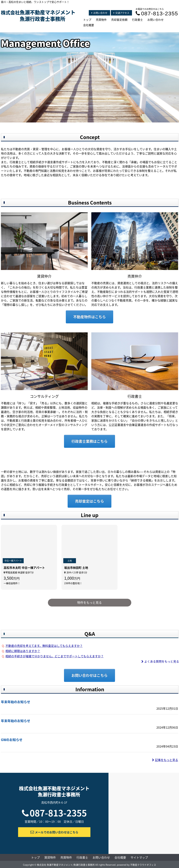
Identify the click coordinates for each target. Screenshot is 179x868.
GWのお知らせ (12, 740)
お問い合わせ (99, 13)
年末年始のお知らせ (16, 702)
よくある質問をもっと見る (160, 661)
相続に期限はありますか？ (23, 651)
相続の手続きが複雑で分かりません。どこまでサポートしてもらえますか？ (55, 656)
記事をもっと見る (165, 760)
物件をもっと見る (89, 602)
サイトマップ (139, 857)
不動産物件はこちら (89, 317)
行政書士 (137, 20)
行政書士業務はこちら (89, 441)
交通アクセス (121, 13)
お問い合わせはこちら (89, 675)
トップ (87, 20)
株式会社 (38, 16)
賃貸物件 (50, 857)
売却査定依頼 (119, 20)
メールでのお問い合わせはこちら (54, 832)
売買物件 (101, 20)
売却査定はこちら (89, 501)
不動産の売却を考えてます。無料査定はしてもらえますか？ (44, 646)
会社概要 (89, 25)
